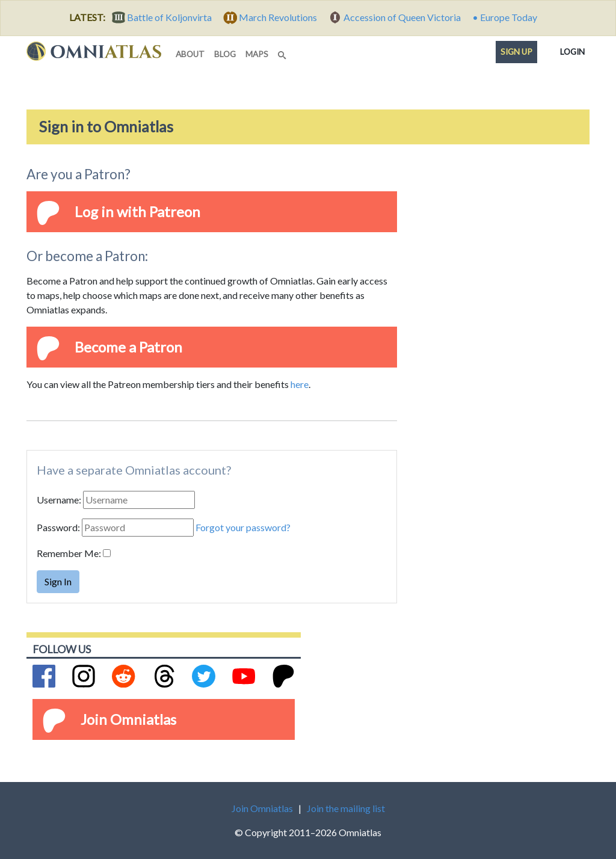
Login (572, 49)
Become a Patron (128, 347)
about (190, 54)
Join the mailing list (346, 808)
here (300, 384)
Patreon (175, 211)
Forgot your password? (243, 527)
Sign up (516, 52)
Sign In (58, 581)
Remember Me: (69, 553)
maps (257, 54)
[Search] (283, 52)
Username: (59, 500)
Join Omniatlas (128, 719)
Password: (58, 527)
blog (225, 54)
